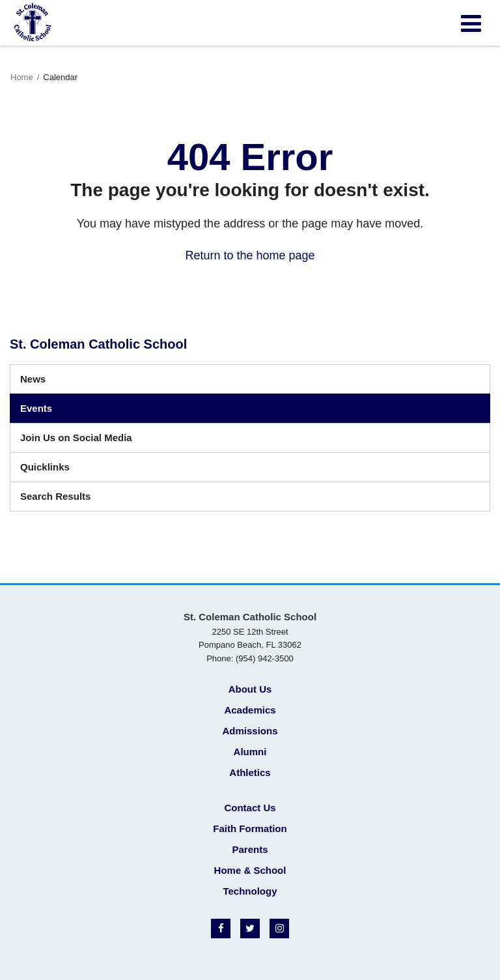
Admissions (250, 731)
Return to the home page (250, 255)
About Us (250, 689)
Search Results (55, 496)
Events (36, 408)
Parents (250, 849)
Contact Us (250, 808)
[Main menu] (471, 23)
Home (22, 77)
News (33, 379)
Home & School (250, 870)
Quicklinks (45, 467)
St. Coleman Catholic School (98, 344)
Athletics (250, 772)
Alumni (250, 752)
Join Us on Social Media (76, 438)
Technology (250, 891)
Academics (250, 710)
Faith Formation (250, 829)
